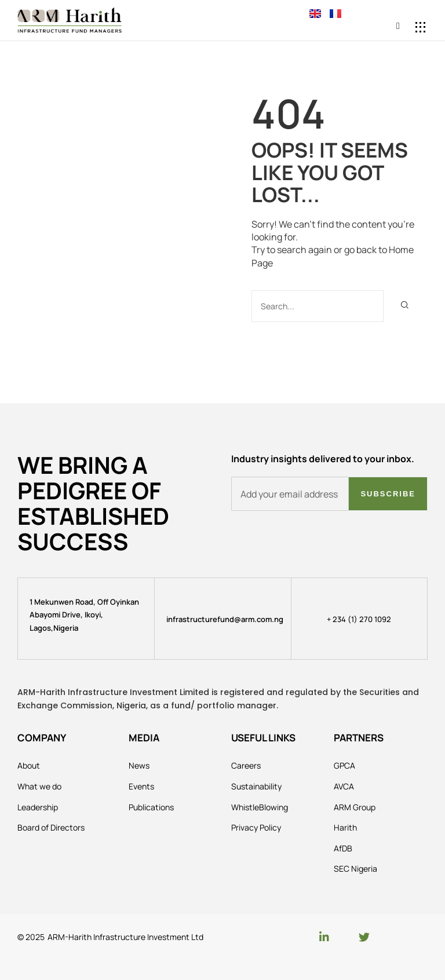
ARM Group (355, 807)
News (139, 765)
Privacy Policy (256, 827)
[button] (420, 27)
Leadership (38, 807)
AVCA (344, 786)
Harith (345, 827)
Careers (246, 765)
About (29, 765)
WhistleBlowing (260, 807)
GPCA (344, 765)
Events (141, 786)
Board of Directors (51, 827)
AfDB (343, 848)
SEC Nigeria (355, 869)
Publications (151, 807)
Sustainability (256, 786)
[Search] (404, 306)
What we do (39, 786)
